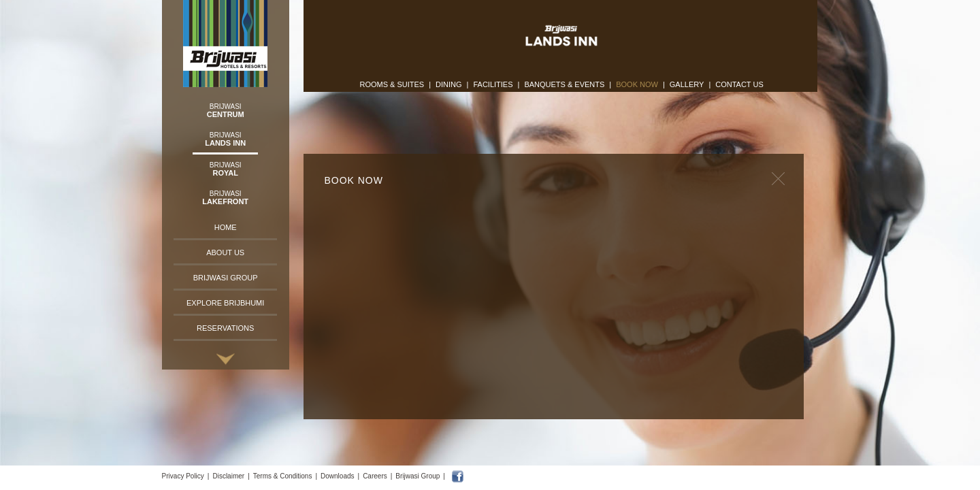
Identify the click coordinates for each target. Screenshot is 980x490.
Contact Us (739, 84)
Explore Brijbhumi (225, 303)
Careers (375, 476)
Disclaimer (228, 476)
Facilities (493, 84)
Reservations (225, 328)
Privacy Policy (183, 476)
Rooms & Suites (392, 84)
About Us (225, 252)
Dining (449, 84)
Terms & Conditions (283, 476)
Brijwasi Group (226, 278)
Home (226, 227)
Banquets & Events (564, 84)
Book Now (637, 84)
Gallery (687, 84)
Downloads (337, 476)
